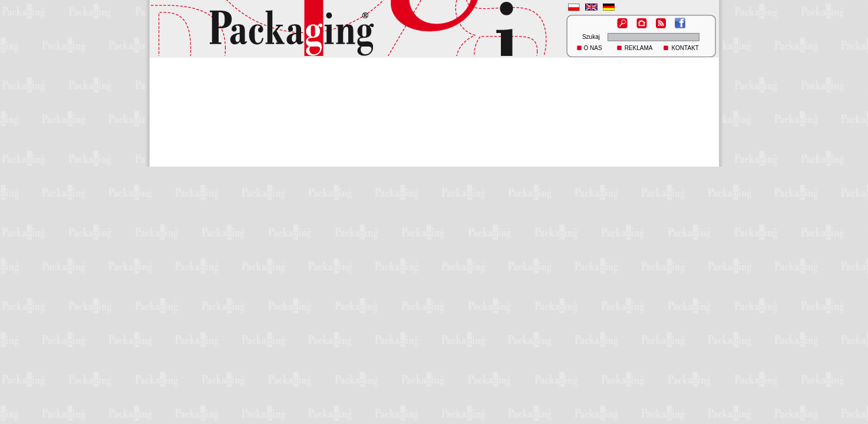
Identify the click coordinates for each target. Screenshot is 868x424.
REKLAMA (639, 48)
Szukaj (591, 37)
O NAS (593, 48)
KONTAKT (685, 48)
